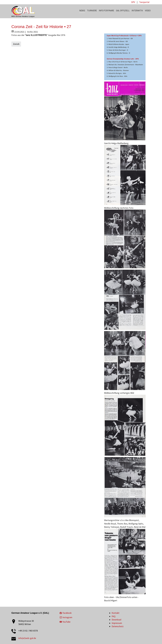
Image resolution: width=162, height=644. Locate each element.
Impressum (117, 623)
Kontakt (115, 613)
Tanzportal (144, 2)
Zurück (16, 44)
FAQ (114, 616)
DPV (133, 2)
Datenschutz (118, 626)
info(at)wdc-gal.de (27, 638)
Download (116, 620)
